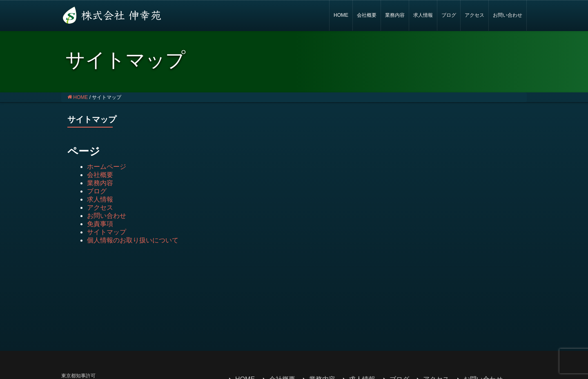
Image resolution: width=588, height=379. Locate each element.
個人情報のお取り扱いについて (133, 240)
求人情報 (423, 15)
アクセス (474, 15)
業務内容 (395, 15)
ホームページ (107, 167)
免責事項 (100, 224)
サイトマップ (107, 232)
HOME (341, 15)
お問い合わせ (508, 15)
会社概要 (367, 15)
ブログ (449, 15)
